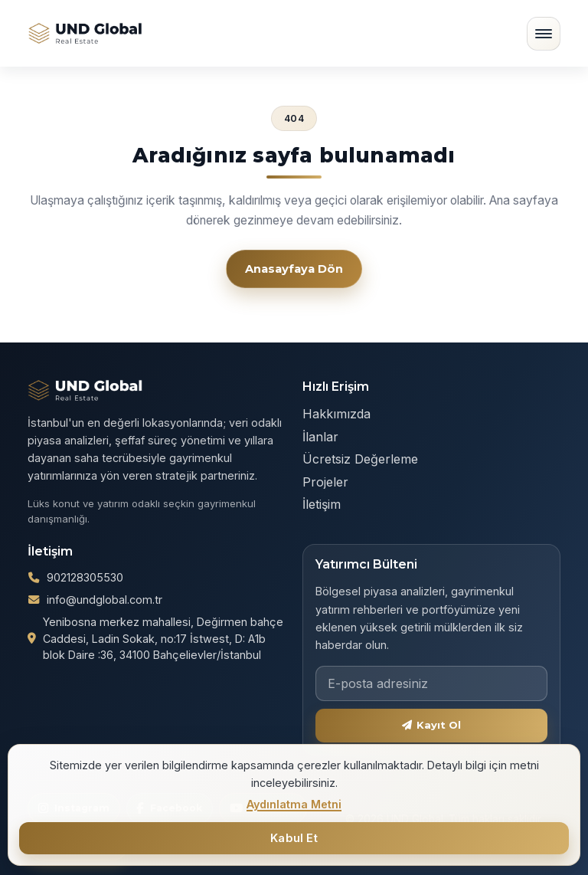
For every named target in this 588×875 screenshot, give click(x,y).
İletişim (322, 504)
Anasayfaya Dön (294, 269)
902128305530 (85, 637)
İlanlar (320, 437)
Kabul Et (294, 838)
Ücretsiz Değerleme (360, 459)
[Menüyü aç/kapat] (544, 34)
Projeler (325, 482)
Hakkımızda (336, 414)
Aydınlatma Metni (294, 804)
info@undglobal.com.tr (105, 659)
